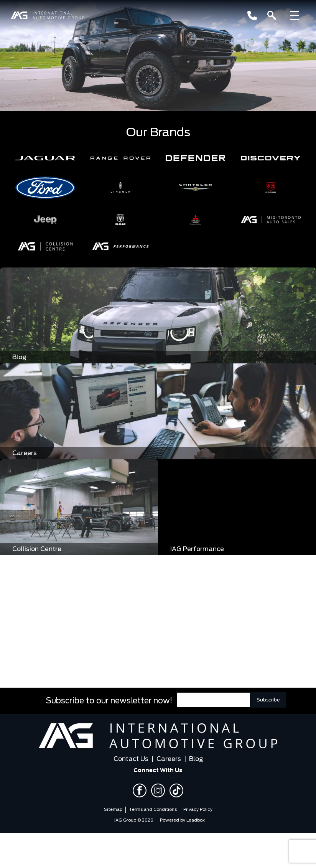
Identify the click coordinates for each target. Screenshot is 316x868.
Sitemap (113, 809)
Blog (196, 759)
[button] (45, 158)
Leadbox (196, 820)
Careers (169, 759)
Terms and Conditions (153, 809)
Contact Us (131, 759)
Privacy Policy (198, 809)
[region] (158, 56)
